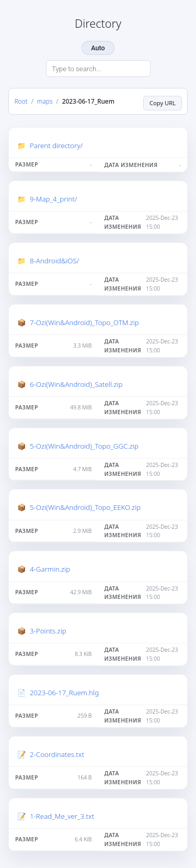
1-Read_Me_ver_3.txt (62, 816)
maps (45, 101)
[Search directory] (98, 69)
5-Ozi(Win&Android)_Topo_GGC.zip (84, 446)
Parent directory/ (56, 146)
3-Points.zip (48, 631)
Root (21, 101)
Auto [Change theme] (98, 48)
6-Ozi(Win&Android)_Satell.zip (76, 384)
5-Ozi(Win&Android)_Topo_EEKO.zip (85, 507)
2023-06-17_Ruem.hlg (64, 693)
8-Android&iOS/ (54, 261)
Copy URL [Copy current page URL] (163, 103)
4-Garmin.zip (50, 569)
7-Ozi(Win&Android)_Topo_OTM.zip (84, 322)
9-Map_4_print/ (54, 199)
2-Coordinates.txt (57, 754)
